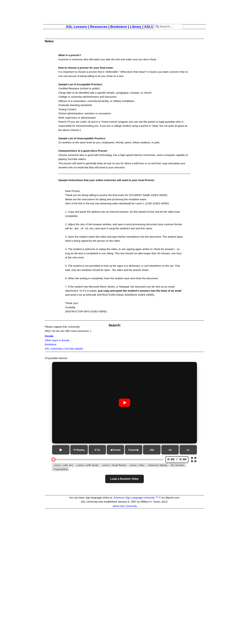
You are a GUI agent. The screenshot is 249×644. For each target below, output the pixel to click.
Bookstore (119, 27)
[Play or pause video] (124, 403)
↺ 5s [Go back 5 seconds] (97, 450)
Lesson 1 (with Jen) (63, 465)
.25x (152, 450)
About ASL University (125, 506)
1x (188, 450)
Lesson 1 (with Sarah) (88, 465)
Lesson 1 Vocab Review (114, 465)
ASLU (149, 27)
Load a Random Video (124, 479)
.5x (170, 450)
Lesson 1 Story (137, 465)
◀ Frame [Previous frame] (115, 450)
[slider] (53, 460)
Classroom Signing (157, 465)
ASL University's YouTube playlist (64, 349)
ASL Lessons (76, 27)
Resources (99, 27)
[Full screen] (194, 460)
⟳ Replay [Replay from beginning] (79, 450)
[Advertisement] (124, 556)
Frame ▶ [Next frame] (134, 450)
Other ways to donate (57, 340)
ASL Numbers (177, 465)
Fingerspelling (60, 469)
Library (136, 27)
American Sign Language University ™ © (137, 498)
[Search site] (169, 27)
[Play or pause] (61, 450)
